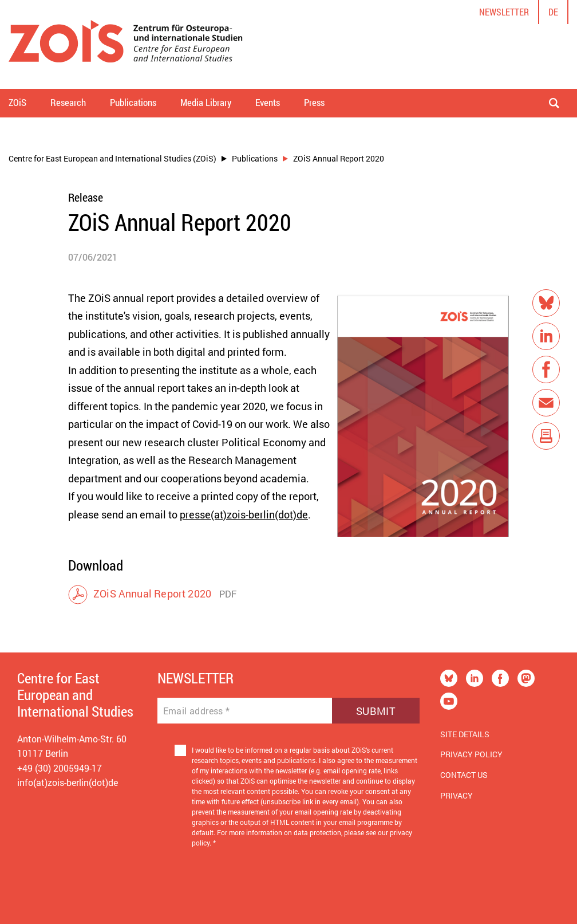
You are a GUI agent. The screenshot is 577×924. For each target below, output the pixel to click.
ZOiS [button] (17, 102)
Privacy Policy (471, 754)
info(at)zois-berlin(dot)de (68, 782)
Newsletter (504, 12)
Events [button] (268, 102)
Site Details (465, 734)
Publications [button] (133, 102)
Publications (255, 158)
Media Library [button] (206, 102)
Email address (197, 711)
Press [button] (314, 102)
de (553, 12)
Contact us (464, 775)
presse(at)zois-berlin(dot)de (244, 514)
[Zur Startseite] (126, 44)
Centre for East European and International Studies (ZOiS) (112, 158)
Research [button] (68, 102)
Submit (376, 711)
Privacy (457, 795)
